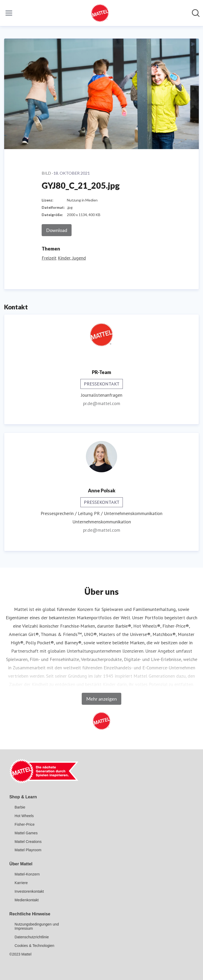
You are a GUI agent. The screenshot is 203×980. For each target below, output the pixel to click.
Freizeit (49, 258)
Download (57, 230)
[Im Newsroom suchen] (196, 13)
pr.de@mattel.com (102, 403)
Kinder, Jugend (72, 258)
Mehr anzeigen (102, 699)
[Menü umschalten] (9, 13)
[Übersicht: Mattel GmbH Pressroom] (100, 13)
